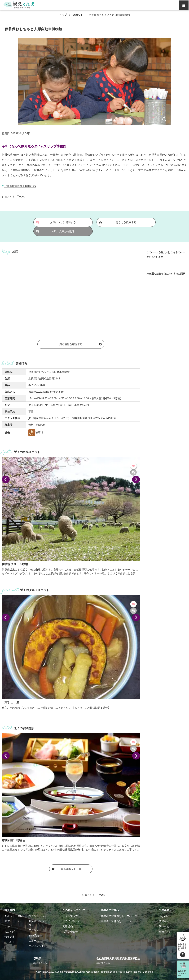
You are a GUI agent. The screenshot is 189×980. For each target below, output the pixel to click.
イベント (10, 942)
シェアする (8, 196)
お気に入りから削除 (55, 231)
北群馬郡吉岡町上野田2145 (20, 186)
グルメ (8, 926)
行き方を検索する (118, 222)
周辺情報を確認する (80, 344)
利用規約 (68, 926)
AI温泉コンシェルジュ (39, 923)
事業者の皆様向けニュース (116, 921)
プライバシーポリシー (75, 921)
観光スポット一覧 (66, 869)
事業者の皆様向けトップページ (119, 916)
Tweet (21, 196)
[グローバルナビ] (184, 5)
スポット (78, 15)
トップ (63, 15)
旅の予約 (34, 935)
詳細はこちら (40, 963)
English (163, 916)
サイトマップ (70, 916)
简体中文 (164, 926)
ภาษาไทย (164, 932)
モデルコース (12, 921)
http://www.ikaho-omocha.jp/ (46, 392)
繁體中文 (164, 921)
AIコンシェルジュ (39, 916)
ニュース (34, 941)
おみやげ (10, 932)
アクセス (34, 930)
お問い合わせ (70, 932)
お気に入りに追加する (56, 222)
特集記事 (10, 937)
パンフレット (36, 946)
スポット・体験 (13, 916)
